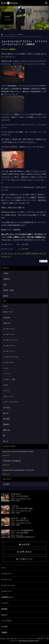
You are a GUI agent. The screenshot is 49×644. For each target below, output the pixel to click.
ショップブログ (10, 35)
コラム (6, 368)
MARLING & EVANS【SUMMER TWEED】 (18, 452)
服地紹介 (7, 424)
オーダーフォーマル (11, 357)
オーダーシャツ (9, 334)
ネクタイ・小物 (9, 379)
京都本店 (20, 35)
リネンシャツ (8, 396)
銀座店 (6, 296)
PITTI (5, 306)
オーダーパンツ (9, 351)
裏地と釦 (7, 430)
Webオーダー (8, 312)
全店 (5, 285)
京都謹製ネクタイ (7, 597)
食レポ (6, 441)
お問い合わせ (24, 552)
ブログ (6, 385)
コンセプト (5, 603)
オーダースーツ (9, 346)
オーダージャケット (11, 340)
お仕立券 (7, 318)
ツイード (7, 374)
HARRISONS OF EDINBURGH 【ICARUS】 (18, 470)
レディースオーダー (11, 402)
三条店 (6, 273)
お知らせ (7, 323)
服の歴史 (7, 419)
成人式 (6, 413)
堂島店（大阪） (9, 290)
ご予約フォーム (24, 559)
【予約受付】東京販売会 (12, 461)
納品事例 (4, 609)
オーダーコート (9, 329)
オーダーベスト (9, 363)
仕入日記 (7, 408)
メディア (7, 391)
